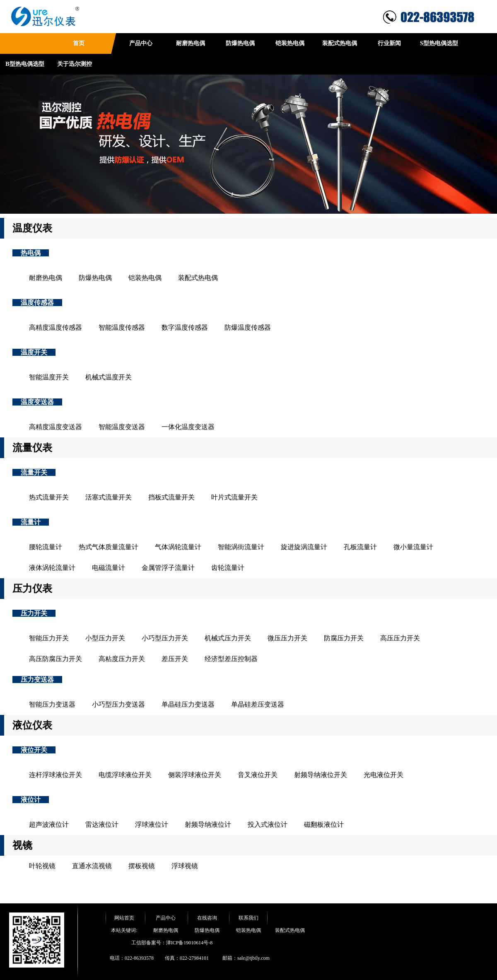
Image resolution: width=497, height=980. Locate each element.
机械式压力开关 (228, 638)
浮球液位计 (152, 824)
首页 (79, 43)
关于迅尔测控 (75, 64)
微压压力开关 (287, 638)
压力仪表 (32, 589)
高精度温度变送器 (55, 427)
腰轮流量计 (46, 547)
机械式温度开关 (109, 377)
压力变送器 (37, 679)
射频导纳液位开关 (321, 775)
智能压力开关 (49, 638)
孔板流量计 (360, 547)
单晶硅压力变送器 (188, 704)
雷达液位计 (102, 824)
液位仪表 (32, 725)
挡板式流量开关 (171, 497)
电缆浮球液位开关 (125, 775)
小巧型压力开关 (165, 638)
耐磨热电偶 (191, 43)
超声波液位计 (49, 824)
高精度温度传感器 (55, 327)
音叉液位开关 (258, 775)
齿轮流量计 (228, 568)
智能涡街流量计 (241, 547)
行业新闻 (389, 43)
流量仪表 (32, 448)
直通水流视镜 (92, 866)
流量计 (31, 522)
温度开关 (34, 352)
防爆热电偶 (240, 43)
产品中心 (141, 43)
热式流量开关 (49, 497)
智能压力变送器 (52, 704)
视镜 (22, 845)
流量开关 (34, 472)
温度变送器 (37, 402)
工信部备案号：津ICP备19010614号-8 (172, 943)
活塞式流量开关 (109, 497)
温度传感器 (37, 303)
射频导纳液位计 (208, 824)
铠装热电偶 (290, 43)
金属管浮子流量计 (168, 568)
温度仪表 (32, 228)
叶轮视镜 (42, 866)
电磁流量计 (109, 568)
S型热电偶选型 (439, 43)
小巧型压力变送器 (118, 704)
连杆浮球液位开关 (55, 775)
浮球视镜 (185, 866)
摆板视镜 (142, 866)
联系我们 (248, 918)
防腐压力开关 (344, 638)
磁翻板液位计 (324, 824)
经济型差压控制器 (231, 659)
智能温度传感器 (122, 327)
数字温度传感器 (185, 327)
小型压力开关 (105, 638)
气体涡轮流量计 (178, 547)
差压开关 (175, 659)
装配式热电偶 (340, 43)
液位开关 (34, 750)
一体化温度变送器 (188, 427)
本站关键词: (124, 930)
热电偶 (31, 253)
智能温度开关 (49, 377)
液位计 (31, 800)
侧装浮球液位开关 (195, 775)
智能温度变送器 (122, 427)
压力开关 (34, 613)
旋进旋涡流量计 (304, 547)
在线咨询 (207, 918)
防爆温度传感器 (248, 327)
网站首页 (124, 918)
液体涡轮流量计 (52, 568)
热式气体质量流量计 (109, 547)
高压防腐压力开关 (55, 659)
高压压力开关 (400, 638)
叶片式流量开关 (234, 497)
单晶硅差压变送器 (258, 704)
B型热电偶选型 (25, 64)
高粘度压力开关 (122, 659)
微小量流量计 (413, 547)
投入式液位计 (268, 824)
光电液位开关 (384, 775)
